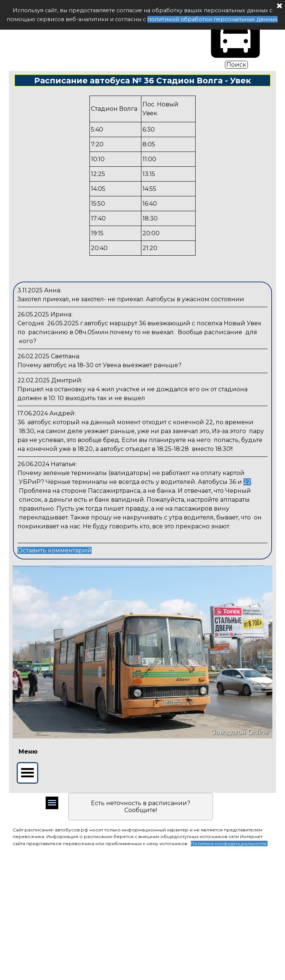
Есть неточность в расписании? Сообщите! (141, 807)
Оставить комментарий (55, 550)
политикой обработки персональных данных (212, 19)
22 (247, 482)
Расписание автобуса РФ (104, 34)
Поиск (236, 65)
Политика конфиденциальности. (229, 843)
